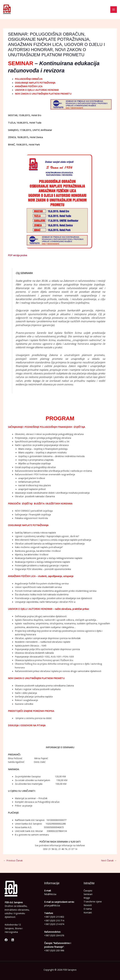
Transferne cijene (93, 901)
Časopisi (88, 890)
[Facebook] (6, 940)
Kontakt (88, 912)
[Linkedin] (13, 940)
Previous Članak (13, 860)
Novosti (88, 905)
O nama (88, 909)
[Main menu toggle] (114, 10)
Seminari (88, 894)
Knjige (87, 898)
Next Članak (109, 860)
